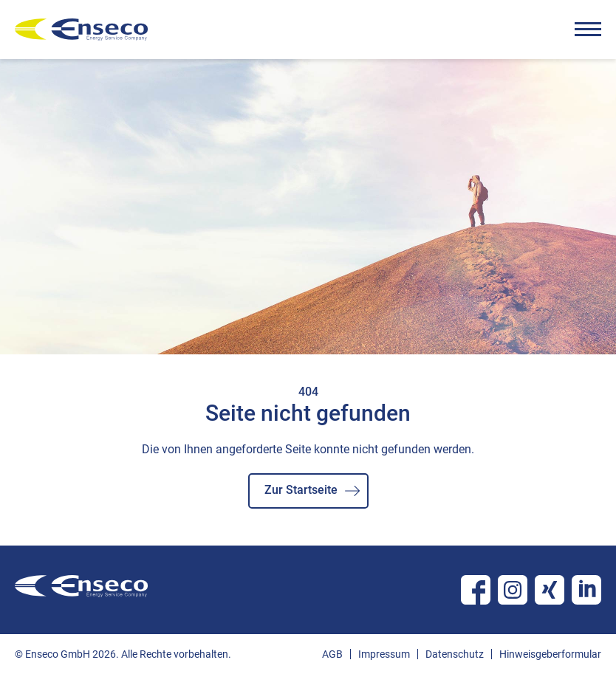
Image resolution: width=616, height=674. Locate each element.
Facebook (476, 590)
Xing (550, 590)
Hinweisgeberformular (550, 654)
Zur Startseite (301, 490)
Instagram (513, 590)
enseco (81, 30)
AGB (332, 654)
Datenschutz (455, 654)
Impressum (384, 654)
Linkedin (586, 590)
